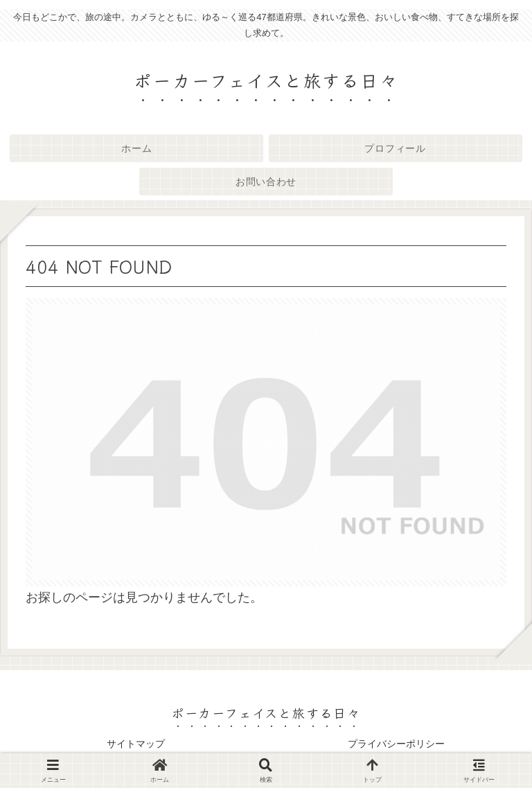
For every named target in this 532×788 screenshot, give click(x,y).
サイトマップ (136, 744)
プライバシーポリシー (396, 744)
